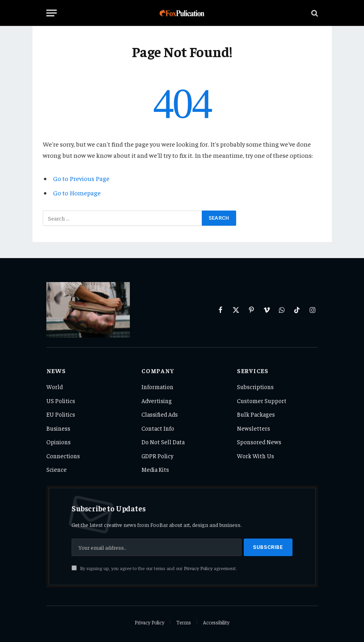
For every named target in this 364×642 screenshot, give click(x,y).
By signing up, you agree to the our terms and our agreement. (154, 568)
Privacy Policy (198, 568)
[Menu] (52, 13)
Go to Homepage (77, 193)
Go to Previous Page (81, 178)
